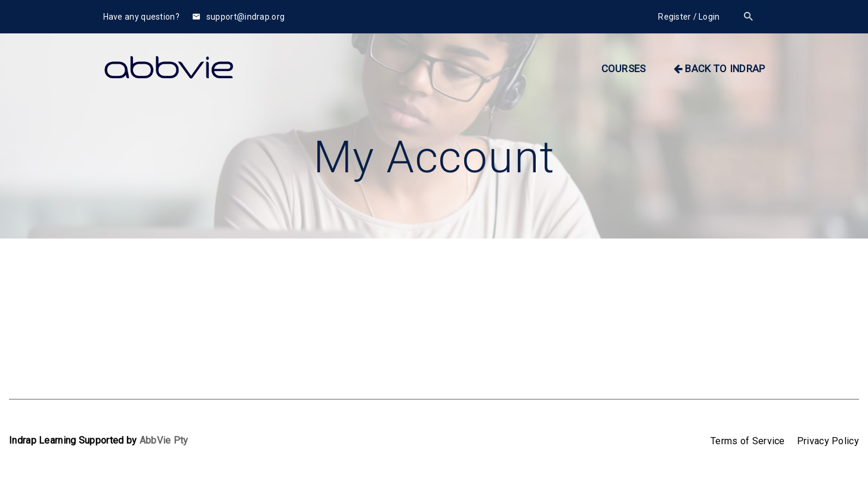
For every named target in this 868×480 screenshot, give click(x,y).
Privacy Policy (828, 441)
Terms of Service (748, 441)
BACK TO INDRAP (719, 69)
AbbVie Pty (164, 440)
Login (709, 17)
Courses (624, 69)
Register (674, 17)
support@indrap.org (239, 17)
